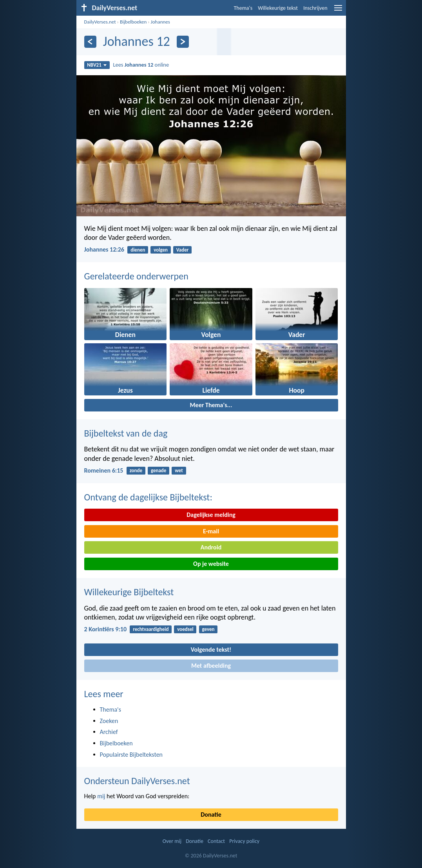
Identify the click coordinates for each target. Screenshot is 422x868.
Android (211, 547)
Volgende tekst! (211, 650)
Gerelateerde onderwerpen (136, 276)
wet (179, 470)
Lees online (141, 65)
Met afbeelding (211, 666)
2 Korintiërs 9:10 (106, 629)
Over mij (172, 841)
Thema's (243, 8)
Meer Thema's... (211, 405)
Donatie (211, 815)
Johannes (160, 22)
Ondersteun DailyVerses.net (137, 781)
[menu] (338, 11)
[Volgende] (183, 42)
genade (158, 470)
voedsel (185, 629)
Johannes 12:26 (104, 249)
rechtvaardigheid (151, 629)
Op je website (211, 564)
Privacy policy (244, 841)
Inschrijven (315, 8)
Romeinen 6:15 (104, 470)
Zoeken (109, 721)
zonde (136, 470)
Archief (109, 732)
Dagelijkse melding (211, 515)
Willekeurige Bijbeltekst (129, 592)
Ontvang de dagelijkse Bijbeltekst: (148, 497)
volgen (161, 250)
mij (101, 796)
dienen (138, 250)
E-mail (211, 531)
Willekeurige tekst (278, 8)
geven (208, 629)
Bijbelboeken (133, 22)
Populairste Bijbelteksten (131, 755)
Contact (216, 841)
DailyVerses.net (100, 22)
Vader (183, 250)
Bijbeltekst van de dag (126, 433)
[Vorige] (90, 42)
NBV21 (97, 65)
